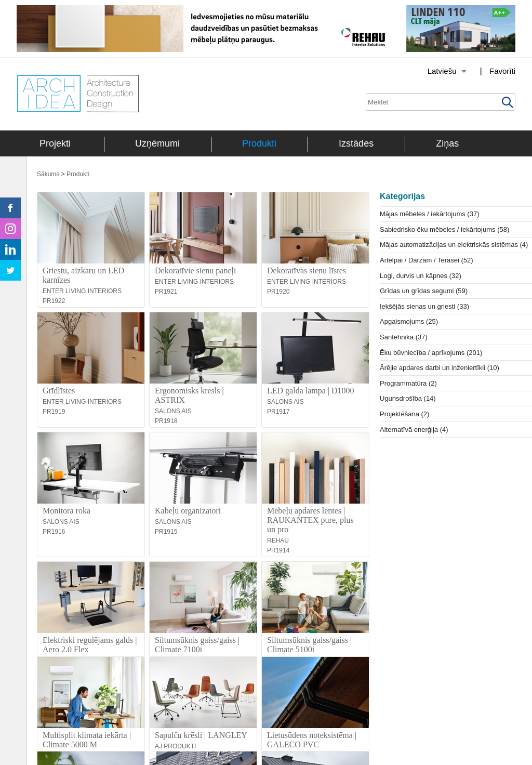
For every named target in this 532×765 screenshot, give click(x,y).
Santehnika (404, 337)
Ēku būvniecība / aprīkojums (431, 353)
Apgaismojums (409, 321)
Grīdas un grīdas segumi (424, 291)
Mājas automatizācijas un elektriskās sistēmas (454, 245)
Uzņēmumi (157, 143)
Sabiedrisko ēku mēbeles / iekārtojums (444, 229)
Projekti (55, 143)
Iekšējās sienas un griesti (424, 306)
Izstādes (356, 143)
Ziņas (447, 143)
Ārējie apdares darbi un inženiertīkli (440, 368)
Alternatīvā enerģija (414, 430)
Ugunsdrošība (408, 398)
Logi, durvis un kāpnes (421, 276)
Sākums (48, 174)
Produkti (259, 143)
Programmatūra (408, 383)
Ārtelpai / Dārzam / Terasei (427, 260)
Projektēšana (404, 414)
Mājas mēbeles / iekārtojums (429, 214)
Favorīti (502, 71)
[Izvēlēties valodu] (434, 71)
